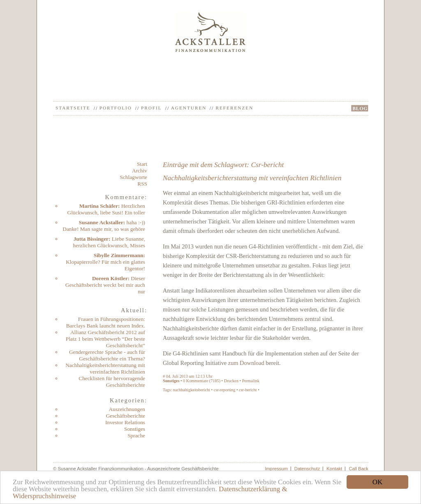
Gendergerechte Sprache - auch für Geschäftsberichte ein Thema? (107, 355)
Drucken (231, 381)
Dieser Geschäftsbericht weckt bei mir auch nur (105, 285)
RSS (142, 184)
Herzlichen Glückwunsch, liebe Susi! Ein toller (106, 209)
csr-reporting (225, 390)
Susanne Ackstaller (101, 222)
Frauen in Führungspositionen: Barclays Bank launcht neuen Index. (106, 322)
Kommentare (197, 381)
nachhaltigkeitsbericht (192, 390)
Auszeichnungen (127, 409)
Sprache (136, 435)
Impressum (276, 469)
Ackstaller (211, 32)
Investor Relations (125, 422)
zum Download (246, 363)
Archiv (140, 171)
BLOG (360, 108)
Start (142, 164)
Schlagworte (134, 177)
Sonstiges (135, 429)
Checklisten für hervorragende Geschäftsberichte (112, 382)
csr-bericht (248, 390)
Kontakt (334, 469)
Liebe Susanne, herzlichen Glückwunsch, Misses (109, 242)
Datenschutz (307, 469)
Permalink (251, 381)
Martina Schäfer (99, 206)
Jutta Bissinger (91, 239)
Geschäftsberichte (126, 416)
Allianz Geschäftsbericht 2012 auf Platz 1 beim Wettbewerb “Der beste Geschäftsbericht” (105, 339)
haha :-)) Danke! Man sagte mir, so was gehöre (104, 226)
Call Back (359, 469)
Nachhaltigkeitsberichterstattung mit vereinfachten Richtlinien (105, 368)
